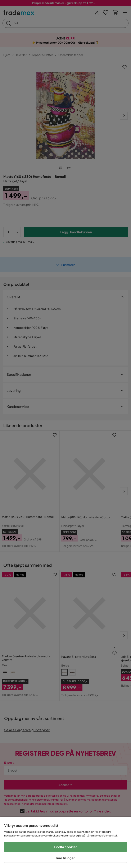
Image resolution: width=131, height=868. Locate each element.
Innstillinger (65, 858)
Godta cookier (66, 847)
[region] (65, 842)
